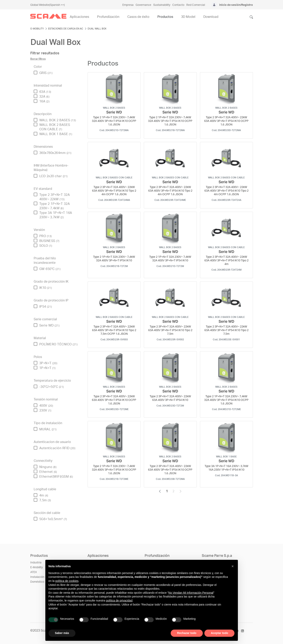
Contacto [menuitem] (178, 5)
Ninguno (48, 467)
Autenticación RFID (57, 448)
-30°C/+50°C (52, 387)
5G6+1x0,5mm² (53, 519)
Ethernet (48, 472)
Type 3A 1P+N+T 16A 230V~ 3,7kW (56, 215)
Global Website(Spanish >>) (48, 5)
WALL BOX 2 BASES (58, 120)
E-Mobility (37, 567)
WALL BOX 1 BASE (56, 134)
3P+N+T (48, 363)
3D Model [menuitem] (188, 17)
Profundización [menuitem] (108, 17)
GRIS (46, 73)
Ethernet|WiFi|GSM (56, 477)
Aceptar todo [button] (219, 633)
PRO (46, 236)
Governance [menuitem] (143, 5)
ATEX (34, 572)
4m (44, 495)
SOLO (46, 246)
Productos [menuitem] (165, 17)
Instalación (37, 577)
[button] (233, 566)
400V (46, 406)
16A (44, 101)
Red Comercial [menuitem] (196, 5)
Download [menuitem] (211, 17)
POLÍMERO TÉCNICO (58, 344)
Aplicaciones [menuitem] (79, 17)
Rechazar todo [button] (187, 633)
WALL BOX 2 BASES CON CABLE (55, 127)
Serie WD (49, 326)
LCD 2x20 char (53, 176)
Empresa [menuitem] (128, 5)
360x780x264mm (55, 153)
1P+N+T (47, 368)
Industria (36, 563)
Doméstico (37, 582)
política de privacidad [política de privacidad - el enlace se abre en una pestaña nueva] (119, 601)
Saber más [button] (62, 633)
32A (44, 97)
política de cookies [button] (67, 581)
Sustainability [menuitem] (162, 5)
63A (45, 92)
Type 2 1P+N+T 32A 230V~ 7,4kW (55, 206)
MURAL (48, 429)
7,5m (45, 500)
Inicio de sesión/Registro (236, 5)
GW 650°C (50, 269)
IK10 (46, 288)
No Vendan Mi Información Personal (191, 593)
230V (45, 410)
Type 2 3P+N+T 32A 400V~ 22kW (55, 197)
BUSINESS (49, 241)
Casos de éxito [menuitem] (138, 17)
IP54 (46, 307)
